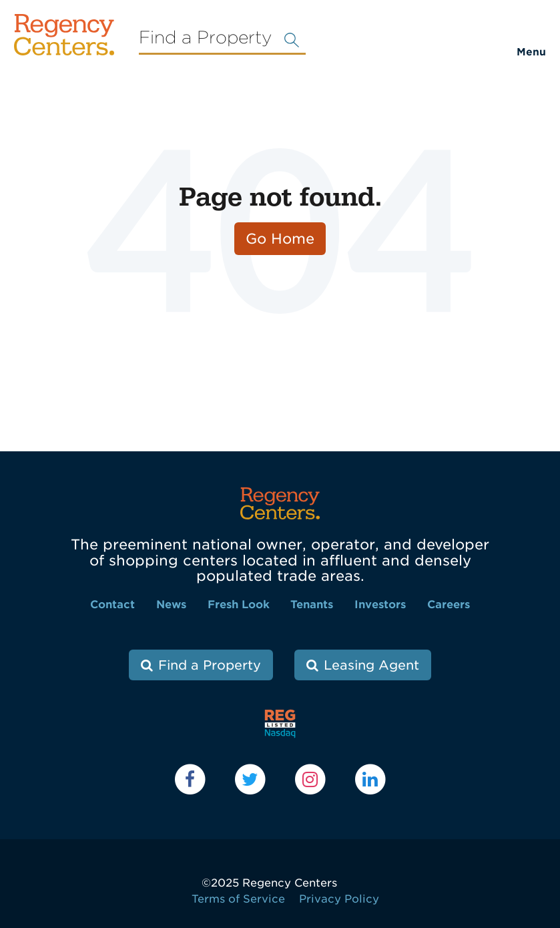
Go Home (280, 239)
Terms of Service (238, 899)
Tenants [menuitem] (312, 605)
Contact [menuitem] (112, 605)
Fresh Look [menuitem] (239, 605)
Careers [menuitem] (449, 605)
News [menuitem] (171, 605)
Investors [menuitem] (380, 605)
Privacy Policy (339, 899)
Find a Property (210, 665)
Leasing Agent (371, 665)
